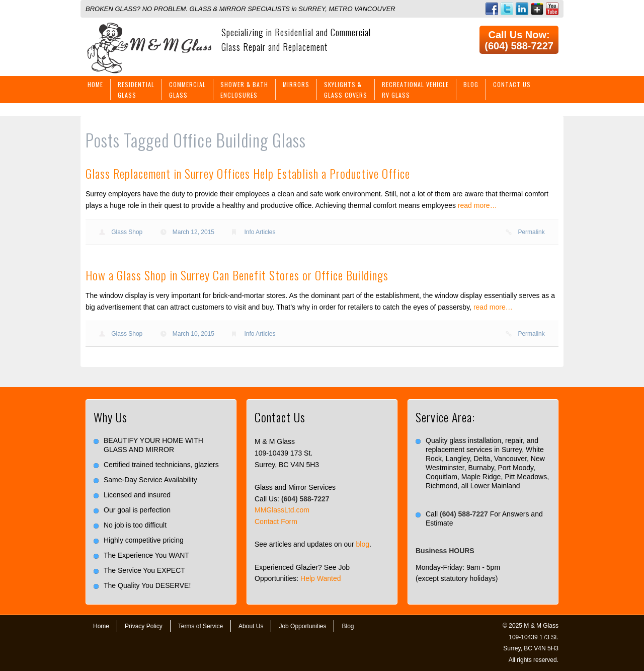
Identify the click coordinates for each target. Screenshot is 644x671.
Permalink (531, 232)
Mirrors (296, 84)
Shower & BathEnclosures (244, 90)
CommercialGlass (187, 90)
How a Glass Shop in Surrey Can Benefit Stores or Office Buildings (237, 275)
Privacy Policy (144, 626)
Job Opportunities (302, 626)
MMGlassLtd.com (282, 510)
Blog (471, 84)
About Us (251, 626)
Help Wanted (320, 578)
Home (95, 84)
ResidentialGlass (136, 90)
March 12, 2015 (193, 232)
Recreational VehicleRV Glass (415, 90)
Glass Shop (127, 232)
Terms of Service (200, 626)
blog (363, 544)
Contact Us (512, 84)
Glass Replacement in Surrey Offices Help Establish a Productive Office (248, 173)
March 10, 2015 (193, 334)
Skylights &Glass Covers (346, 90)
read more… (477, 205)
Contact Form (276, 521)
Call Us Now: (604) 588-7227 (519, 40)
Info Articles (260, 232)
